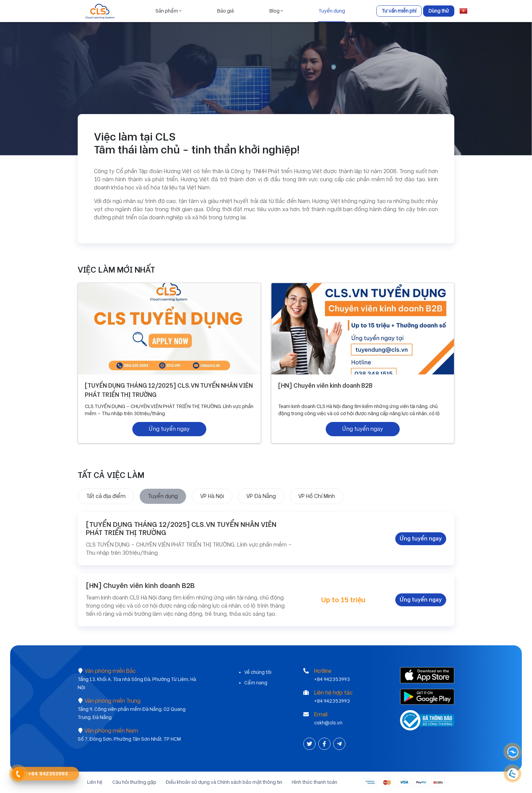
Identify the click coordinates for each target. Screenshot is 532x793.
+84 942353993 (332, 679)
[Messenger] (513, 752)
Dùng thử (439, 11)
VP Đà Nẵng (261, 496)
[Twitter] (310, 744)
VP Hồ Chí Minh (317, 496)
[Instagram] (339, 744)
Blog (276, 11)
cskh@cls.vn (328, 723)
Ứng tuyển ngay (169, 429)
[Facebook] (325, 744)
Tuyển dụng (331, 11)
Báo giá (225, 11)
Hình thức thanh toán (317, 782)
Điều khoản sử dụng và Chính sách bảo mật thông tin (224, 782)
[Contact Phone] (18, 774)
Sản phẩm (168, 11)
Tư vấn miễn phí (399, 11)
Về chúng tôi (258, 672)
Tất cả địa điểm (106, 496)
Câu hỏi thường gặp (133, 782)
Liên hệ (92, 782)
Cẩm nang (256, 683)
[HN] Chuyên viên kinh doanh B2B (327, 386)
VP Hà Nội (212, 496)
